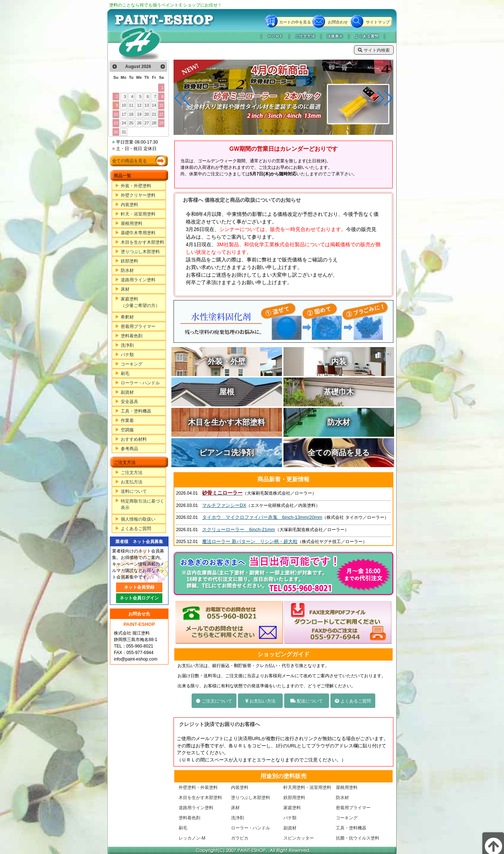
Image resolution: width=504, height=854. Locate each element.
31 (124, 132)
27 (147, 123)
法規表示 (335, 36)
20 (147, 114)
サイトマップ (378, 22)
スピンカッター (299, 838)
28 (154, 123)
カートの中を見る (295, 22)
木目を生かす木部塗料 (142, 242)
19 (139, 114)
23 (116, 123)
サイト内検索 (374, 50)
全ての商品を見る (129, 161)
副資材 (127, 392)
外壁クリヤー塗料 (138, 195)
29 (161, 123)
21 (154, 114)
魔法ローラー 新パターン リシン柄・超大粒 (250, 541)
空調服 (127, 430)
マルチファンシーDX (224, 505)
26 (139, 123)
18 (131, 114)
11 (131, 105)
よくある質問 (367, 36)
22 (161, 114)
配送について (307, 701)
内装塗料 (129, 205)
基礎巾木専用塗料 (138, 233)
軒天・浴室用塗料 (138, 214)
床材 (125, 289)
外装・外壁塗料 (136, 186)
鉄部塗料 (129, 261)
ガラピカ (240, 838)
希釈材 (127, 317)
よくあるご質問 (136, 529)
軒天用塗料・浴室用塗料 (307, 787)
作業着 (127, 420)
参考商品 (129, 449)
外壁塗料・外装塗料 (198, 787)
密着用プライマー (138, 326)
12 (139, 105)
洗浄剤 (127, 345)
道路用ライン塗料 (138, 280)
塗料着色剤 (132, 336)
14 (154, 105)
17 (124, 114)
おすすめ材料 (134, 439)
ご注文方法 (305, 36)
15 (161, 105)
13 (147, 105)
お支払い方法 (260, 701)
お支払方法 (132, 482)
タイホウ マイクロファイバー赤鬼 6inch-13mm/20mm (262, 517)
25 (131, 123)
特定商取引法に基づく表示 (142, 504)
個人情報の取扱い (138, 519)
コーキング (132, 364)
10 (124, 105)
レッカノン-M (192, 838)
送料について (134, 491)
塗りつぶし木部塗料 (140, 252)
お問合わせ (338, 22)
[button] (260, 131)
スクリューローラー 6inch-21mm (239, 530)
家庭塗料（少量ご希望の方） (140, 302)
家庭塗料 (292, 808)
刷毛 (125, 373)
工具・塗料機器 (136, 411)
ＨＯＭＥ (275, 36)
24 (124, 123)
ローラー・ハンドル (140, 383)
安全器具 (129, 402)
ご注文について (214, 701)
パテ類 (127, 355)
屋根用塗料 (132, 223)
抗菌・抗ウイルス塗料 (358, 838)
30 (116, 132)
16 (116, 114)
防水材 (127, 270)
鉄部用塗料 (294, 798)
